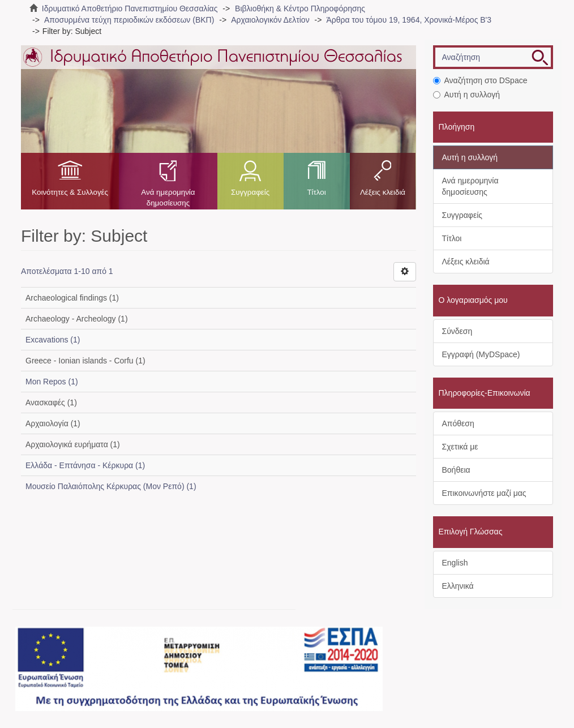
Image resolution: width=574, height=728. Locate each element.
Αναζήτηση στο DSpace (480, 80)
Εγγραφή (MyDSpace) (481, 354)
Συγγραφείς (250, 192)
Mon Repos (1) (52, 382)
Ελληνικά (458, 586)
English (455, 563)
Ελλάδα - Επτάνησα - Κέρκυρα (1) (85, 465)
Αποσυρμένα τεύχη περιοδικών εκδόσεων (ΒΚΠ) (129, 20)
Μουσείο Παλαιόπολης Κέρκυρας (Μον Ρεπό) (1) (111, 486)
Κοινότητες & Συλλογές (70, 192)
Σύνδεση (457, 331)
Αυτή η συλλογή (467, 95)
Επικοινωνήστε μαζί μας (484, 493)
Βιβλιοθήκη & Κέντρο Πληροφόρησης (300, 8)
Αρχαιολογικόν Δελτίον (270, 20)
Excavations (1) (53, 340)
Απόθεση (458, 423)
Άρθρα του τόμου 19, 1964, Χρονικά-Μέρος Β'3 (409, 20)
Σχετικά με (460, 447)
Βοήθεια (456, 470)
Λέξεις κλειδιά (383, 192)
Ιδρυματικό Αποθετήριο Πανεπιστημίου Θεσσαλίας (130, 8)
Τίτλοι (316, 192)
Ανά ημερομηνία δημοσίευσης (168, 198)
